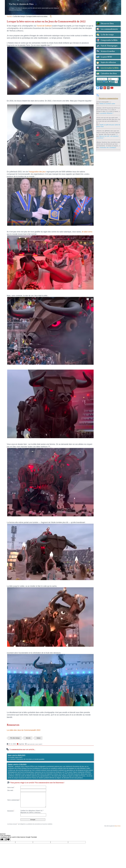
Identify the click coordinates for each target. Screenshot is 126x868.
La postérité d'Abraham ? (106, 113)
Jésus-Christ (118, 826)
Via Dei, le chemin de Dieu (21, 4)
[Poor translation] (7, 840)
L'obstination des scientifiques (108, 147)
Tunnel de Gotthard (44, 26)
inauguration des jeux (37, 172)
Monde (28, 738)
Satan (39, 738)
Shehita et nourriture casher (107, 104)
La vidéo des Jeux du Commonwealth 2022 (24, 730)
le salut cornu (87, 232)
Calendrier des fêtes (109, 73)
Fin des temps (15, 738)
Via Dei (9, 16)
